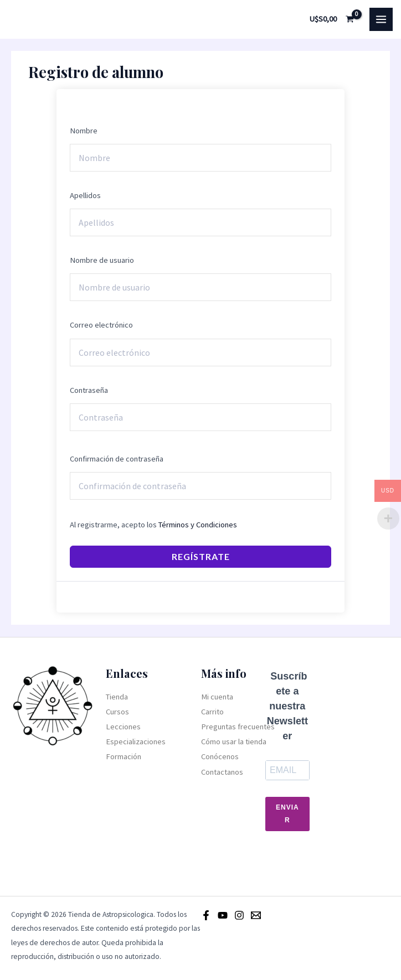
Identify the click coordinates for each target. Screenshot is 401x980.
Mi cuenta (217, 697)
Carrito (212, 712)
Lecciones (123, 727)
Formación (124, 756)
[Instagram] (239, 915)
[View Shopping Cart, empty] (332, 19)
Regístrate (201, 556)
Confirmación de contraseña (117, 459)
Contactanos (222, 772)
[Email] (256, 915)
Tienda (117, 697)
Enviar (287, 814)
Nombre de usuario (102, 260)
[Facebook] (206, 915)
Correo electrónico (101, 325)
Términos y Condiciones (198, 525)
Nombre (84, 131)
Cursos (117, 712)
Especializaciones (136, 742)
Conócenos (220, 756)
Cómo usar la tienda (234, 742)
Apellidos (85, 195)
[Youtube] (223, 915)
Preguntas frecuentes (238, 727)
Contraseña (89, 390)
